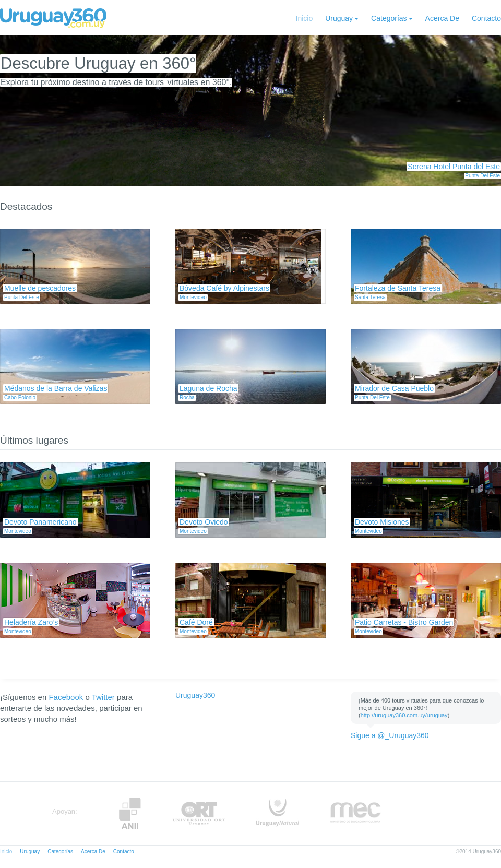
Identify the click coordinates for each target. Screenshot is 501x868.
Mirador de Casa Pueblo (394, 388)
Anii (130, 813)
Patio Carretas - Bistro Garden (404, 622)
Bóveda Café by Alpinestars (224, 288)
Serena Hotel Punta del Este (454, 167)
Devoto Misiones (382, 522)
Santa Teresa (370, 297)
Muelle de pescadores (40, 288)
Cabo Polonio (20, 397)
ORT (199, 813)
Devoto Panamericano (40, 522)
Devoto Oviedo (204, 522)
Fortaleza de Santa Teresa (398, 288)
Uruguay (339, 18)
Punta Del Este (482, 176)
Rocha (187, 397)
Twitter (103, 697)
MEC (356, 813)
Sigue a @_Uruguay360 (390, 735)
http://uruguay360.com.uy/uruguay (404, 715)
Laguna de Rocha (208, 388)
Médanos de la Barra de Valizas (56, 388)
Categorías (389, 18)
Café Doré (196, 622)
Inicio (305, 18)
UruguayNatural (278, 813)
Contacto (486, 18)
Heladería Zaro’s (31, 622)
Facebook (66, 697)
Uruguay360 (195, 695)
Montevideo (193, 297)
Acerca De (442, 18)
